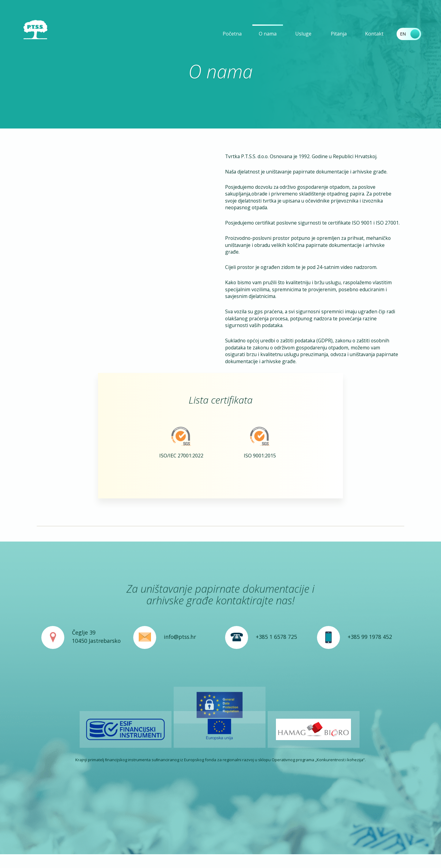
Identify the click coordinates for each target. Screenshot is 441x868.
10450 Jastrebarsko (96, 686)
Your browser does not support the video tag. (129, 181)
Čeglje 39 (84, 678)
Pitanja (339, 34)
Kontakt (374, 34)
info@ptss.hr (180, 682)
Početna (232, 34)
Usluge (303, 34)
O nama (268, 34)
